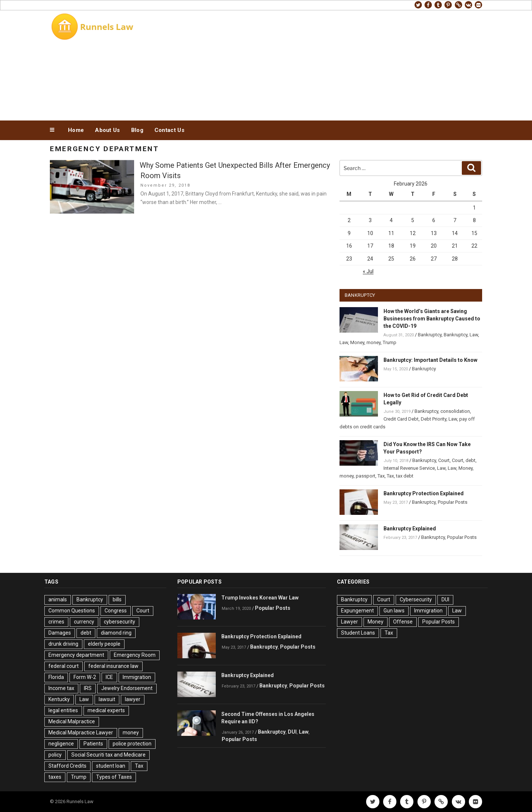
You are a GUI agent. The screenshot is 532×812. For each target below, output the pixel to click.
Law (474, 335)
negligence (61, 744)
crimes (56, 622)
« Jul (368, 271)
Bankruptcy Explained (410, 529)
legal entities (63, 710)
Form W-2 (85, 677)
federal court (64, 666)
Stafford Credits (67, 766)
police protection (132, 744)
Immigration (137, 677)
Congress (116, 611)
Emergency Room (135, 655)
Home (76, 130)
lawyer (133, 699)
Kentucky (59, 699)
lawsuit (107, 699)
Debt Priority (434, 419)
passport (366, 476)
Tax (381, 476)
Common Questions (72, 611)
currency (84, 622)
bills (117, 599)
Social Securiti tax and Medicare (108, 755)
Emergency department (76, 655)
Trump (390, 342)
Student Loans (358, 633)
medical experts (106, 710)
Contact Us (169, 130)
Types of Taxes (114, 777)
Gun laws (394, 611)
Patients (93, 744)
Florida (56, 677)
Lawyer (349, 622)
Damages (60, 633)
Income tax (61, 688)
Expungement (357, 611)
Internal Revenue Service (409, 468)
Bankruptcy (430, 335)
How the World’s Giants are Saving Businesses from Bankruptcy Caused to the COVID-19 (432, 319)
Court (444, 460)
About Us (107, 130)
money (374, 342)
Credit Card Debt (401, 419)
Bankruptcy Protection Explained (424, 493)
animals (58, 599)
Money (357, 342)
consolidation (455, 411)
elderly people (104, 644)
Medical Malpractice (72, 721)
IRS (88, 688)
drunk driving (63, 644)
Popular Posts (453, 502)
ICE (109, 677)
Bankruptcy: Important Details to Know (430, 360)
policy (55, 755)
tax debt (405, 476)
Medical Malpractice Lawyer (81, 733)
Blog (137, 130)
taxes (55, 777)
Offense (403, 622)
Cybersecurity (416, 599)
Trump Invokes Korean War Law (260, 598)
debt (470, 460)
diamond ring (116, 633)
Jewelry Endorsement (127, 688)
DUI (292, 732)
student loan (111, 766)
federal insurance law (113, 666)
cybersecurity (120, 622)
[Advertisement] (340, 64)
